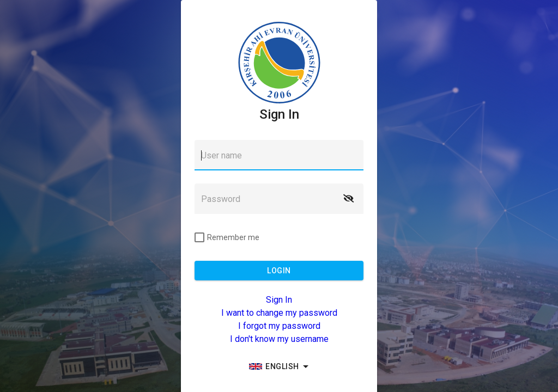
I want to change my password (279, 313)
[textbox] (279, 155)
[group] (279, 366)
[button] (348, 199)
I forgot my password (279, 326)
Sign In (279, 300)
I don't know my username (279, 339)
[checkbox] (227, 237)
